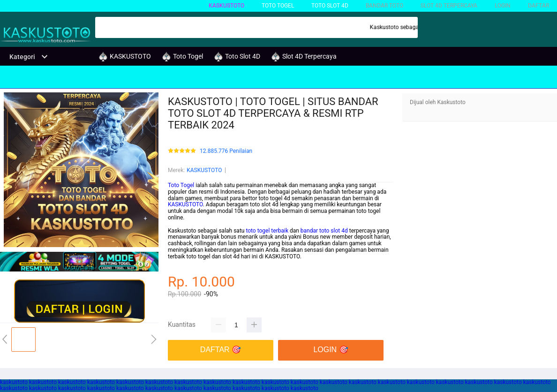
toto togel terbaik (267, 231)
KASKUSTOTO (226, 6)
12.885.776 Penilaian (226, 151)
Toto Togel (181, 185)
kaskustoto (14, 382)
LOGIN (503, 6)
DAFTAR (538, 6)
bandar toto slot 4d (324, 231)
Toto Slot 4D (330, 6)
